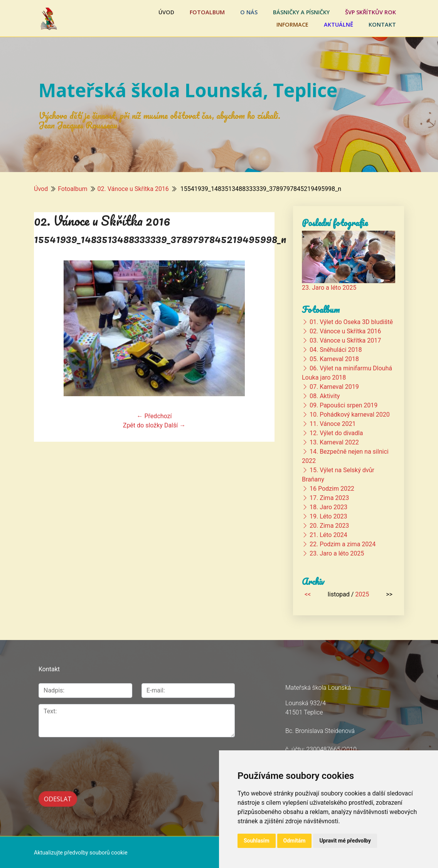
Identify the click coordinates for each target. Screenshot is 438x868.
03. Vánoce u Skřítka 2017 (345, 340)
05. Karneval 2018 (334, 359)
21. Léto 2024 (328, 535)
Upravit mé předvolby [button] (345, 841)
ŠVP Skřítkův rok (371, 12)
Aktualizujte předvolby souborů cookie (81, 851)
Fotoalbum (207, 12)
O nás (249, 12)
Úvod (166, 12)
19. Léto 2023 (328, 516)
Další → (175, 425)
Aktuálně (339, 24)
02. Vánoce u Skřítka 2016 (133, 189)
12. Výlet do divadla (336, 433)
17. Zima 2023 (329, 498)
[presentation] (80, 756)
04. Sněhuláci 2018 (336, 350)
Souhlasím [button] (257, 841)
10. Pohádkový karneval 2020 (350, 415)
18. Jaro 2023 (328, 507)
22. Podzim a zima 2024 (343, 544)
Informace (292, 24)
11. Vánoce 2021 (333, 424)
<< (308, 594)
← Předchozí (154, 416)
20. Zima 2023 (329, 526)
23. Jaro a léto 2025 (329, 288)
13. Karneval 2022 (334, 442)
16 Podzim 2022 (332, 489)
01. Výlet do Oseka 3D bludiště (351, 322)
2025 (362, 594)
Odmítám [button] (295, 841)
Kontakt (382, 24)
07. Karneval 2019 (334, 387)
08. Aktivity (325, 396)
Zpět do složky (143, 425)
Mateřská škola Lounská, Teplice (188, 90)
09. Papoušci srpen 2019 (344, 405)
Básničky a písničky (301, 12)
